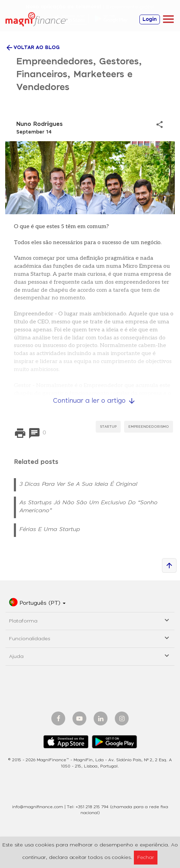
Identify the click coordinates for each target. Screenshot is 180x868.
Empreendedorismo (149, 427)
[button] (37, 603)
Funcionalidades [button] (90, 638)
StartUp (108, 427)
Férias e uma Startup (50, 529)
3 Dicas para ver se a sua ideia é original (78, 484)
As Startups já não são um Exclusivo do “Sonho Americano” (88, 507)
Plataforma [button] (90, 620)
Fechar (146, 858)
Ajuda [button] (90, 655)
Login (150, 19)
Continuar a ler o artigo (95, 401)
